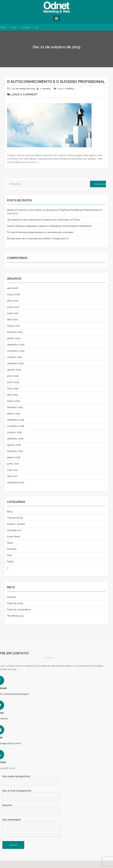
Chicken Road (15, 518)
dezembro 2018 (16, 420)
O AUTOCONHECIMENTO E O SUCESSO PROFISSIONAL (56, 82)
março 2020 (14, 326)
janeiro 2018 (14, 457)
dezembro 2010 (16, 483)
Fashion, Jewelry (16, 524)
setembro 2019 (15, 363)
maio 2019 (13, 388)
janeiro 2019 (14, 414)
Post (9, 555)
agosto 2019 (14, 370)
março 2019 (13, 401)
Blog (10, 511)
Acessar (11, 597)
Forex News (14, 537)
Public (10, 562)
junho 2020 (13, 307)
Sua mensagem (31, 828)
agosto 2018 (14, 445)
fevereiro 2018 (15, 451)
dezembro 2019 (16, 345)
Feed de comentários (19, 610)
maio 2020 (13, 313)
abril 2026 (13, 288)
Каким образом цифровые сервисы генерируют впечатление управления (49, 226)
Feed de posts (15, 603)
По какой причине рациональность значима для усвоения (40, 232)
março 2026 (14, 294)
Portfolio (70, 89)
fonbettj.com (14, 530)
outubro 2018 (14, 432)
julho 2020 (13, 301)
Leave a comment (24, 94)
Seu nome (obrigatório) (31, 779)
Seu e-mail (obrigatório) (31, 794)
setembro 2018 (15, 439)
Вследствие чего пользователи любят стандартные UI (38, 239)
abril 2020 (12, 320)
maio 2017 (13, 470)
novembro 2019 (16, 351)
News (10, 543)
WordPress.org (15, 616)
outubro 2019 (14, 357)
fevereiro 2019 (15, 407)
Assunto (31, 808)
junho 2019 (13, 382)
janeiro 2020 (14, 338)
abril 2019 (12, 395)
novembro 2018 (16, 426)
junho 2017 (13, 464)
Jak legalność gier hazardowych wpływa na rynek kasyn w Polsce (44, 220)
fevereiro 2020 (15, 332)
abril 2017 (12, 476)
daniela (47, 89)
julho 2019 (13, 376)
